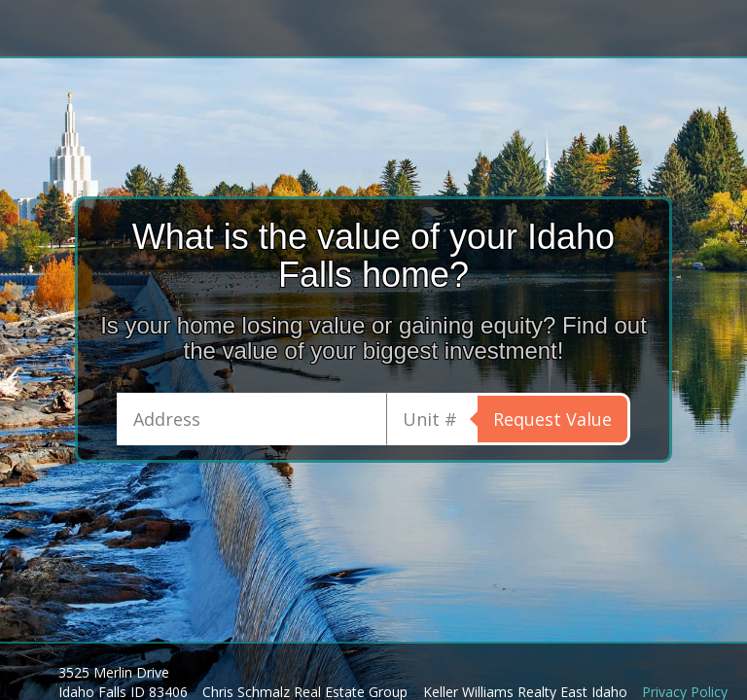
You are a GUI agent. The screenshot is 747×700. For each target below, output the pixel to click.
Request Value (552, 419)
